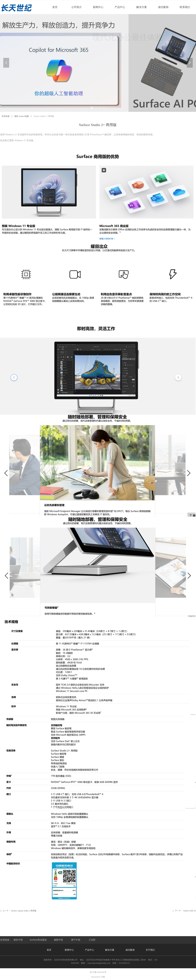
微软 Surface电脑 (22, 116)
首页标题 (6, 116)
